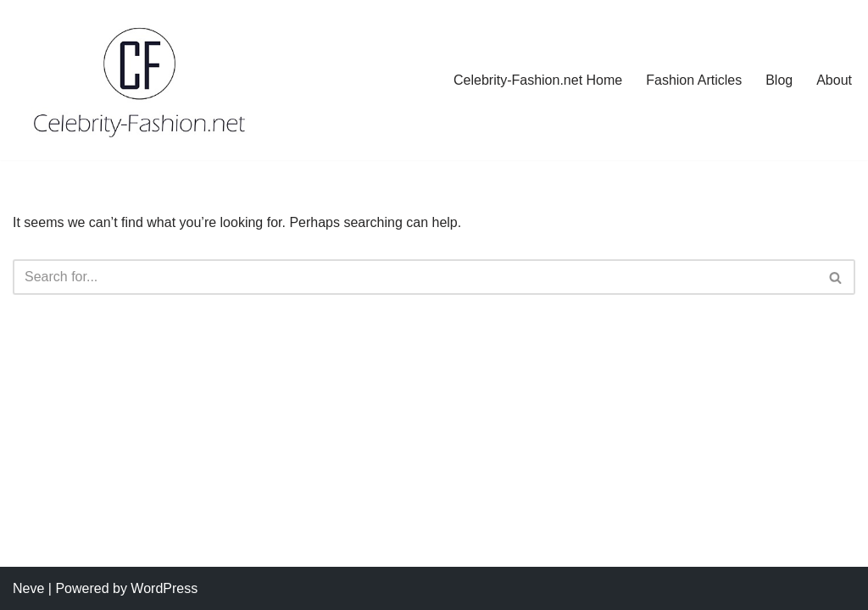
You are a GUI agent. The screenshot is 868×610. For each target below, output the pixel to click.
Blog (779, 80)
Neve (28, 588)
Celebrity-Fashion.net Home (538, 80)
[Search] (415, 277)
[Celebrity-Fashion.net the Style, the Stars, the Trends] (140, 80)
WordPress (164, 588)
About (834, 80)
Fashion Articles (694, 80)
